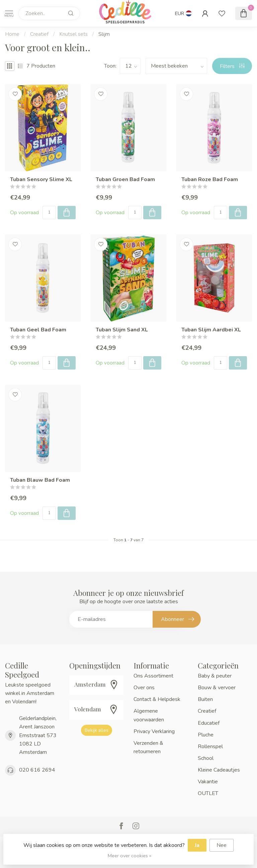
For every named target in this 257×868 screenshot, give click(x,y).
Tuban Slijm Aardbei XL (211, 330)
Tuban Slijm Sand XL (122, 330)
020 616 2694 (37, 770)
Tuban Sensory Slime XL (41, 180)
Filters (232, 66)
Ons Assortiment (153, 676)
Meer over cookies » (130, 856)
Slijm (104, 34)
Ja (197, 845)
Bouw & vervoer (217, 688)
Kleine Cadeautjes (219, 770)
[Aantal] (49, 213)
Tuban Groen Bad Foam (125, 180)
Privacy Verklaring (154, 731)
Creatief (39, 34)
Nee (222, 845)
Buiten (205, 699)
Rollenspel (210, 746)
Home (12, 34)
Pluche (206, 735)
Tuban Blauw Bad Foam (40, 480)
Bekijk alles (97, 730)
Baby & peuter (215, 676)
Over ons (144, 688)
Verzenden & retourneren (148, 747)
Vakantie (208, 782)
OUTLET (208, 793)
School (206, 758)
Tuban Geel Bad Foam (38, 330)
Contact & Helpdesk (157, 699)
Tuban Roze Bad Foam (210, 180)
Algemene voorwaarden (149, 715)
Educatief (209, 723)
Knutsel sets (73, 34)
